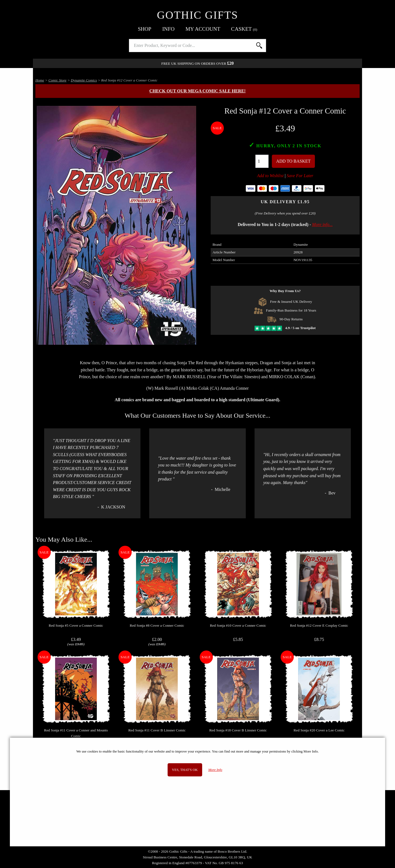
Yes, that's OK (185, 770)
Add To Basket (294, 161)
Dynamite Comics (84, 80)
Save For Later (300, 176)
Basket (244, 29)
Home (40, 80)
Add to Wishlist (270, 176)
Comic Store (58, 80)
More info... (322, 224)
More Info (215, 770)
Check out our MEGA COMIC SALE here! (198, 91)
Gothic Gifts (198, 15)
